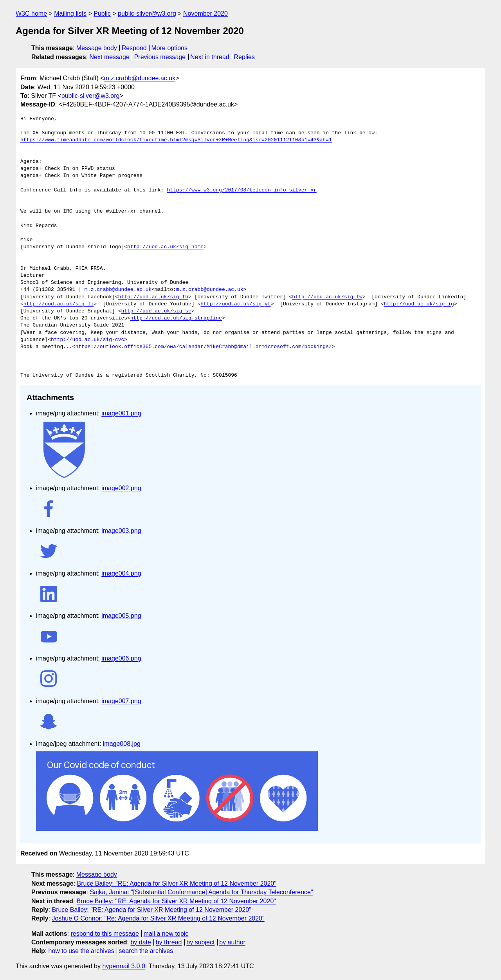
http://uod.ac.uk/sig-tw (327, 297)
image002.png (121, 488)
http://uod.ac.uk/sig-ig (419, 304)
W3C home (31, 14)
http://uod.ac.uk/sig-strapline (176, 318)
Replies (244, 57)
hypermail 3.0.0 (123, 966)
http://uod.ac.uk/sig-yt (235, 304)
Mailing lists (70, 14)
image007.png (121, 701)
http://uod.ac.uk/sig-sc (156, 311)
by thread (169, 942)
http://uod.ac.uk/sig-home (165, 247)
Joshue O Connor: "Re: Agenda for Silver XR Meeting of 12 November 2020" (158, 918)
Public (102, 14)
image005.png (121, 616)
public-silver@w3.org (147, 14)
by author (232, 942)
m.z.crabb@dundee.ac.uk (140, 78)
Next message (110, 57)
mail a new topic (166, 934)
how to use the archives (81, 951)
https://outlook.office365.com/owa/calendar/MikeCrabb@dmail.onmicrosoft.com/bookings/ (203, 347)
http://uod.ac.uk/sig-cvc (87, 340)
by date (141, 942)
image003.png (121, 531)
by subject (200, 942)
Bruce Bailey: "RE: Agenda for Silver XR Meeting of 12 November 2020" (177, 883)
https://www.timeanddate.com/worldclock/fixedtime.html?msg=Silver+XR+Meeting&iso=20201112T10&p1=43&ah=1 (176, 140)
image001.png (121, 413)
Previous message (160, 57)
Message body (97, 48)
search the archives (146, 951)
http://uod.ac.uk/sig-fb (153, 297)
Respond (134, 48)
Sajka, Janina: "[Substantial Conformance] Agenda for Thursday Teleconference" (201, 892)
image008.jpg (122, 744)
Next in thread (210, 57)
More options (170, 48)
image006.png (121, 658)
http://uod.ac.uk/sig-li (59, 304)
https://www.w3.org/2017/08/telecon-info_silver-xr (241, 190)
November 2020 (205, 14)
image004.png (121, 573)
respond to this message (105, 934)
